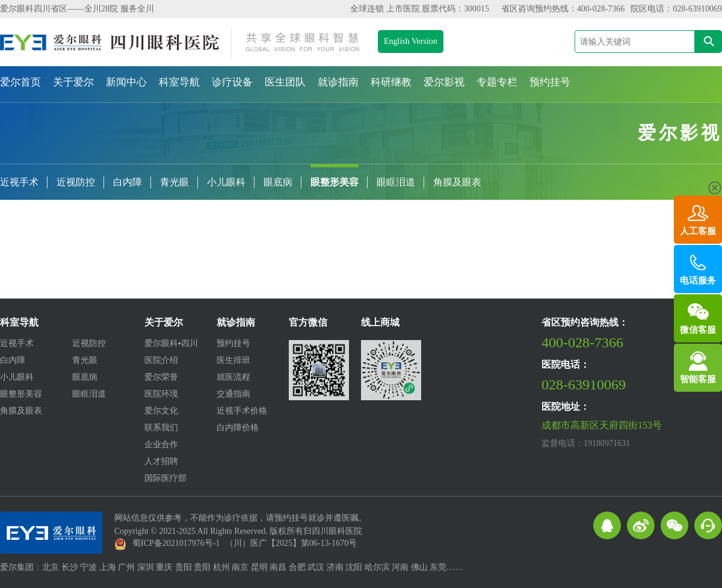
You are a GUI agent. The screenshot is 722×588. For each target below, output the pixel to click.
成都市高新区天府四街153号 (602, 425)
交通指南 (233, 394)
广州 (126, 567)
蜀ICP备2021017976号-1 (176, 543)
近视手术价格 (242, 411)
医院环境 (161, 394)
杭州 (221, 567)
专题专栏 (497, 82)
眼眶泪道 (396, 182)
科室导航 (179, 82)
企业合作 (161, 444)
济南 (335, 567)
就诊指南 (338, 82)
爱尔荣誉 (161, 377)
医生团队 (285, 82)
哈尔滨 (377, 567)
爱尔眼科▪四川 (171, 343)
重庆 (164, 567)
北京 (51, 567)
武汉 (316, 567)
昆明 (259, 567)
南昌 (278, 567)
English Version (411, 41)
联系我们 (161, 428)
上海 (108, 567)
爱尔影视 (444, 82)
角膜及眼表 (457, 182)
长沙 (70, 567)
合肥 (297, 567)
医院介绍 (161, 360)
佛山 (419, 567)
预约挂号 (550, 82)
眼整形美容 (335, 182)
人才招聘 (161, 461)
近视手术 (19, 182)
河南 (400, 567)
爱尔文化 (161, 411)
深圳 (146, 567)
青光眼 (174, 182)
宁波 (88, 567)
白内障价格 (238, 428)
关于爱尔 (73, 82)
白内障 (128, 182)
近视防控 (76, 182)
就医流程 (233, 377)
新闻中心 (126, 82)
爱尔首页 (20, 82)
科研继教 (391, 82)
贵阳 (184, 567)
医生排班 (233, 360)
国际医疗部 (165, 478)
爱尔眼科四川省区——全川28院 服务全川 (77, 9)
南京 (240, 567)
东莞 (438, 567)
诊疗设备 (232, 82)
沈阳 (354, 567)
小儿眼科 (226, 182)
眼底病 (278, 182)
